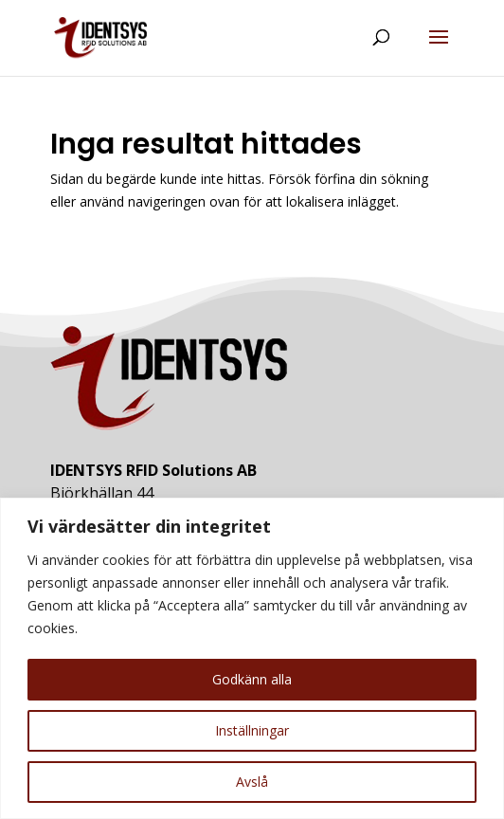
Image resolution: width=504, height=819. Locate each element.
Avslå (252, 782)
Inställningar (252, 730)
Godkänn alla (252, 679)
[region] (252, 658)
